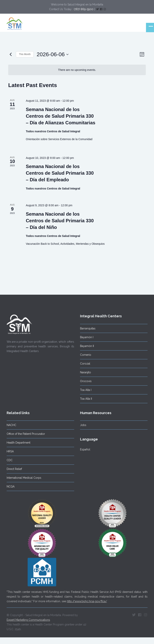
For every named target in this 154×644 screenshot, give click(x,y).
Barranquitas (87, 328)
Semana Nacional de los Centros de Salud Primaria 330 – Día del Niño (60, 221)
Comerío (85, 355)
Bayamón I (86, 337)
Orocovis (85, 381)
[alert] (77, 70)
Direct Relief (14, 469)
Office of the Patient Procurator (25, 434)
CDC (9, 460)
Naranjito (85, 372)
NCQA (10, 487)
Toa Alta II (85, 399)
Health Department (18, 443)
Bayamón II (86, 346)
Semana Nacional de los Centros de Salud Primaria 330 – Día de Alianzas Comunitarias (61, 116)
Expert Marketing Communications (28, 619)
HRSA (10, 451)
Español (85, 449)
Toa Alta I (85, 390)
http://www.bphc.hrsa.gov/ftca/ (87, 601)
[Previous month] (11, 54)
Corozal (85, 364)
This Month (25, 54)
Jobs (83, 425)
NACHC (11, 425)
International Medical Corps (23, 478)
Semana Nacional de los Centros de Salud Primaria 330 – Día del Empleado (60, 173)
